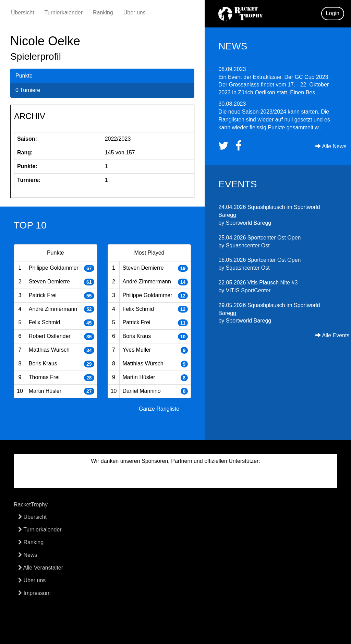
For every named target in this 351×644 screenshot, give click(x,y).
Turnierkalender (64, 13)
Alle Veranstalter (41, 568)
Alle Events (332, 335)
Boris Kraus (43, 364)
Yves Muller (137, 350)
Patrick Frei (43, 295)
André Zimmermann (53, 309)
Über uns (135, 13)
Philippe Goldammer (54, 268)
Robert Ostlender (50, 336)
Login (333, 13)
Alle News (331, 146)
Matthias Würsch (49, 350)
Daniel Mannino (141, 391)
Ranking (103, 13)
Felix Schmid (45, 322)
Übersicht (23, 13)
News (28, 555)
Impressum (34, 593)
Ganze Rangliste (159, 409)
